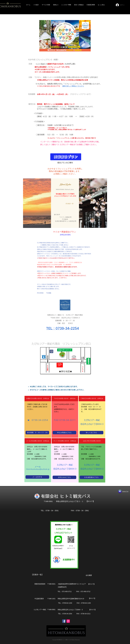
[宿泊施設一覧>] (70, 204)
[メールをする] (37, 477)
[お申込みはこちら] (64, 477)
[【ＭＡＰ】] (90, 501)
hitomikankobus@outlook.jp (38, 469)
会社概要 (89, 575)
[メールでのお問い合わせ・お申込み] (38, 441)
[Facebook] (64, 621)
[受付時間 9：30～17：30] (37, 433)
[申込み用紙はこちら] (64, 433)
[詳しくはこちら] (92, 433)
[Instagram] (68, 621)
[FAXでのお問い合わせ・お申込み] (65, 399)
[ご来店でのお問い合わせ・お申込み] (92, 399)
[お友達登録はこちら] (92, 477)
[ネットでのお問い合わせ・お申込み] (65, 441)
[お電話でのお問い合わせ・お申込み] (38, 399)
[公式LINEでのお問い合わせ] (92, 441)
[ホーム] (120, 491)
